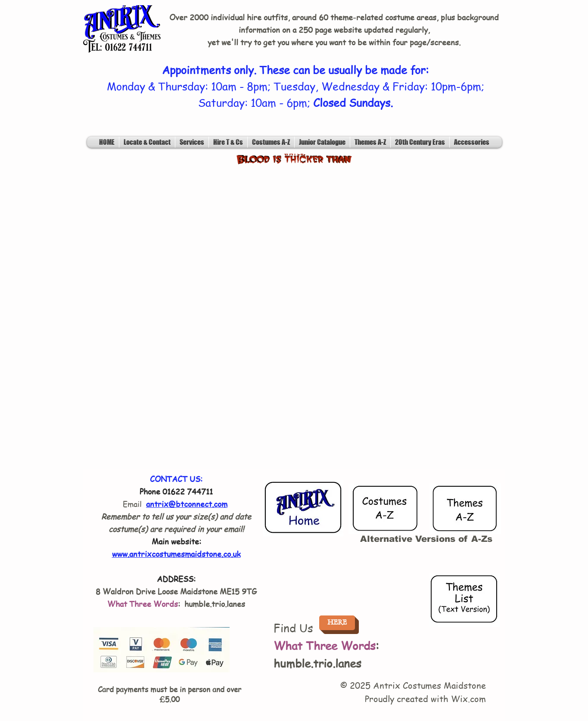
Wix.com (468, 699)
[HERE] (337, 623)
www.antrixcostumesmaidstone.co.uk (176, 554)
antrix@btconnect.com (187, 504)
